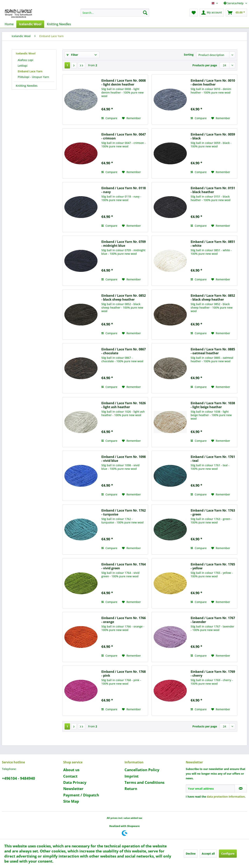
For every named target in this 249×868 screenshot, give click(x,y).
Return (131, 789)
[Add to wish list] (131, 118)
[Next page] (74, 65)
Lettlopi (23, 66)
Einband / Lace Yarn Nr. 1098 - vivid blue (124, 459)
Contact (70, 776)
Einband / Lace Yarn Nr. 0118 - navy (124, 190)
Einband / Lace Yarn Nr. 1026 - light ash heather (124, 405)
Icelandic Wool (26, 53)
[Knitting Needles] (59, 24)
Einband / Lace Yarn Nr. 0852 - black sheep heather (124, 297)
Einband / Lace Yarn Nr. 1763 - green (213, 512)
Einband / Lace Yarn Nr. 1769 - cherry (213, 674)
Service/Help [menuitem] (234, 3)
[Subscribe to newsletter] (241, 788)
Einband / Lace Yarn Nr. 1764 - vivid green (124, 566)
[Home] (9, 24)
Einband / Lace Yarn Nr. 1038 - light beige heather (213, 405)
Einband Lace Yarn (30, 71)
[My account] (212, 13)
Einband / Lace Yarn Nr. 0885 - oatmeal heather (213, 351)
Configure (228, 854)
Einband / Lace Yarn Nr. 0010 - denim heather (213, 82)
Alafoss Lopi (25, 60)
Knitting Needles (27, 86)
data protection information (226, 797)
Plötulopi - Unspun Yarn (33, 77)
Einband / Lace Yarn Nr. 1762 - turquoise (124, 512)
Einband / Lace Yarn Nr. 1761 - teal (213, 459)
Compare (109, 118)
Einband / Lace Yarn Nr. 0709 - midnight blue (124, 244)
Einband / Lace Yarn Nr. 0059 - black (213, 136)
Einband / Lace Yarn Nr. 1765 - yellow (213, 566)
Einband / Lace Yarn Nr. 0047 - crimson (124, 136)
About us (71, 770)
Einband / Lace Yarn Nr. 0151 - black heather (213, 190)
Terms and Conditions (144, 782)
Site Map (71, 801)
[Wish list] (194, 13)
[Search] (145, 13)
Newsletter (73, 789)
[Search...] (115, 13)
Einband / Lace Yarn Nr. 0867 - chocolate (124, 351)
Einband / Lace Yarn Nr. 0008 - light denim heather (124, 82)
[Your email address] (210, 788)
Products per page (205, 65)
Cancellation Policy (142, 770)
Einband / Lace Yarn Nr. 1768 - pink (124, 674)
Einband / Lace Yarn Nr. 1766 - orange (124, 620)
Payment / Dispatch (81, 795)
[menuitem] (115, 13)
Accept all (208, 854)
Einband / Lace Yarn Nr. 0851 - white (213, 244)
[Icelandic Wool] (30, 24)
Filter (72, 55)
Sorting (189, 55)
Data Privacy (75, 782)
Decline (191, 854)
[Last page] (82, 65)
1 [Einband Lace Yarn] (67, 65)
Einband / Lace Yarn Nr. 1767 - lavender (213, 620)
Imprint (132, 776)
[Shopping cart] (236, 13)
